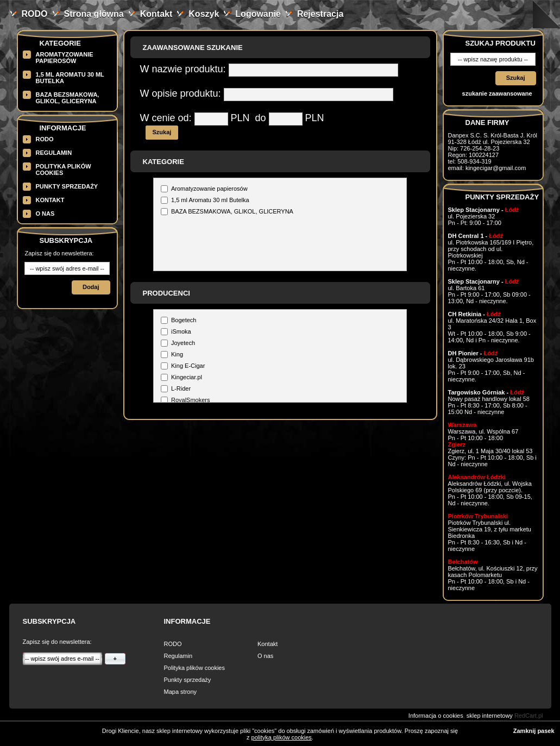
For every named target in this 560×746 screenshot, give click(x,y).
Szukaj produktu (501, 43)
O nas (45, 214)
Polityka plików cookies (195, 668)
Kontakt (156, 14)
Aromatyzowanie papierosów (65, 58)
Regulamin (54, 153)
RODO (35, 14)
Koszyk (204, 14)
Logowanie (258, 14)
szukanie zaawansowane (497, 93)
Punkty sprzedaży (67, 186)
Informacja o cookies (436, 716)
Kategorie (60, 43)
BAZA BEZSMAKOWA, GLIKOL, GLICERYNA (68, 98)
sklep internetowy (490, 716)
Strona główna (94, 14)
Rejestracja (320, 14)
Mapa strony (181, 692)
